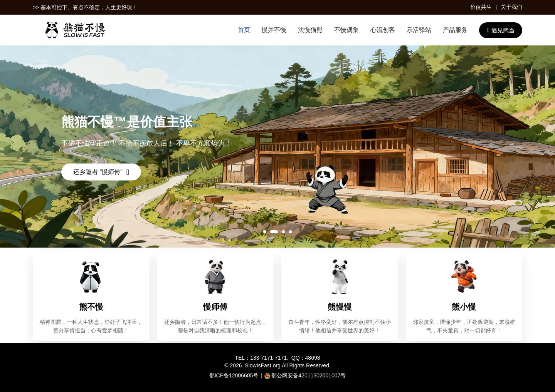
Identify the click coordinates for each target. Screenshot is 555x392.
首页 (244, 30)
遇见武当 (501, 30)
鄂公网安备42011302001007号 (309, 375)
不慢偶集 (346, 30)
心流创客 (383, 30)
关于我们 (511, 7)
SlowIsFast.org (263, 365)
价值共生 (481, 7)
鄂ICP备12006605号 (234, 375)
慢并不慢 (274, 30)
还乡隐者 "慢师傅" (101, 172)
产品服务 (455, 30)
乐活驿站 (419, 30)
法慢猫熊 (310, 30)
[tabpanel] (277, 147)
